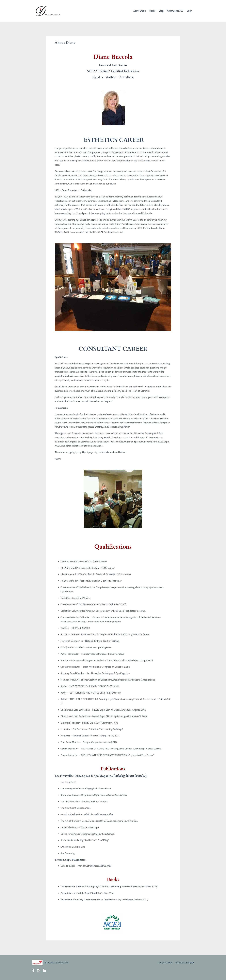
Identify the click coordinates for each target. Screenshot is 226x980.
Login (190, 11)
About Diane (140, 11)
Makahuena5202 (175, 11)
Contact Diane (165, 962)
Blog (161, 11)
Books (152, 11)
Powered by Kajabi (184, 962)
